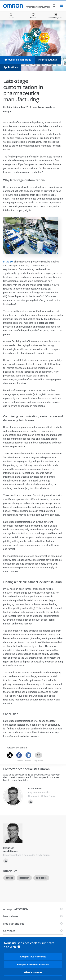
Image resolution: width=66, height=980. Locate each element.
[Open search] (54, 6)
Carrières (9, 931)
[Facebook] (19, 755)
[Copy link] (38, 755)
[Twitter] (10, 755)
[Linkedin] (28, 755)
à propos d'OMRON (16, 909)
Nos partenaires (14, 924)
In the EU (8, 262)
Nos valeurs (11, 916)
